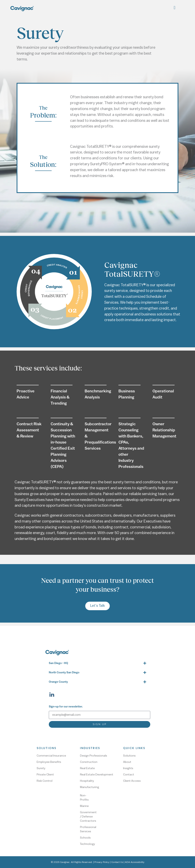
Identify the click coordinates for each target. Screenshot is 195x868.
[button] (174, 8)
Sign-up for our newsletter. (66, 707)
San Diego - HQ (58, 663)
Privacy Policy (102, 862)
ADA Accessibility (135, 862)
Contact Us (117, 862)
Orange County (58, 682)
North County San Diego (64, 673)
